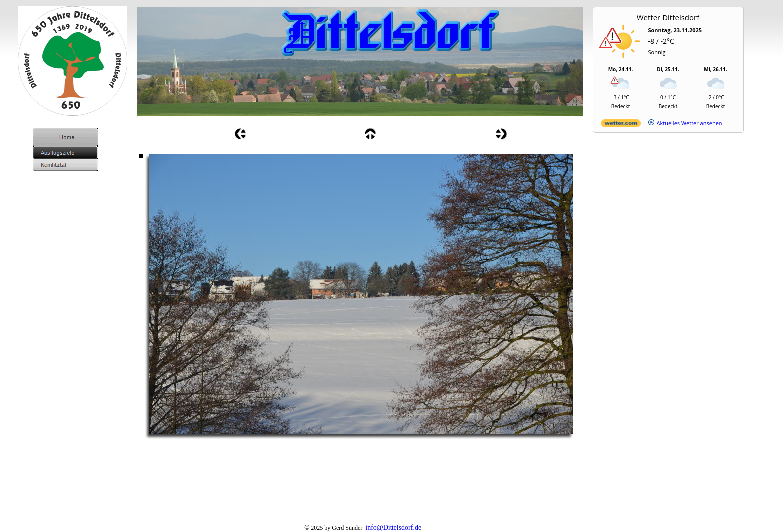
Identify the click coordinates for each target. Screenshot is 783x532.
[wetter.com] (621, 125)
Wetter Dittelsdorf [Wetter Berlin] (668, 17)
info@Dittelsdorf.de (393, 527)
